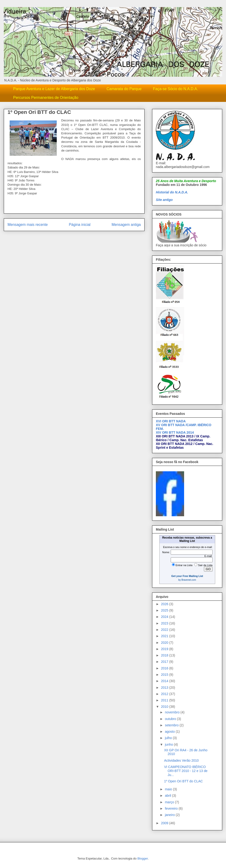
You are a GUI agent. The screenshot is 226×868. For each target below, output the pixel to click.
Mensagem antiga (126, 225)
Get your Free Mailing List (187, 576)
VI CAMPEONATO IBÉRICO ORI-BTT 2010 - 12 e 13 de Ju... (186, 771)
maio (169, 789)
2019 (165, 649)
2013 (165, 688)
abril (168, 796)
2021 (165, 636)
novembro (173, 712)
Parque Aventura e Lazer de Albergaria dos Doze (54, 89)
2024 (165, 617)
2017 (165, 662)
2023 (165, 623)
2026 (165, 604)
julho (169, 738)
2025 (165, 610)
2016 (165, 668)
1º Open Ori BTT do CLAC (183, 781)
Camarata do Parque (124, 89)
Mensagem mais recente (28, 225)
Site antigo (164, 200)
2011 (165, 700)
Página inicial (80, 225)
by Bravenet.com (187, 580)
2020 (165, 643)
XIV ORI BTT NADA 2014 (175, 432)
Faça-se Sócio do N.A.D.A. (176, 89)
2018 (165, 655)
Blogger (143, 858)
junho (169, 744)
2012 (165, 694)
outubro (171, 719)
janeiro (170, 815)
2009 (165, 823)
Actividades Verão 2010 (181, 760)
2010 (165, 707)
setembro (172, 725)
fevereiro (172, 808)
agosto (170, 732)
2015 (165, 675)
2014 (165, 681)
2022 (165, 630)
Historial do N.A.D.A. (172, 192)
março (170, 802)
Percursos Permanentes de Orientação (46, 98)
